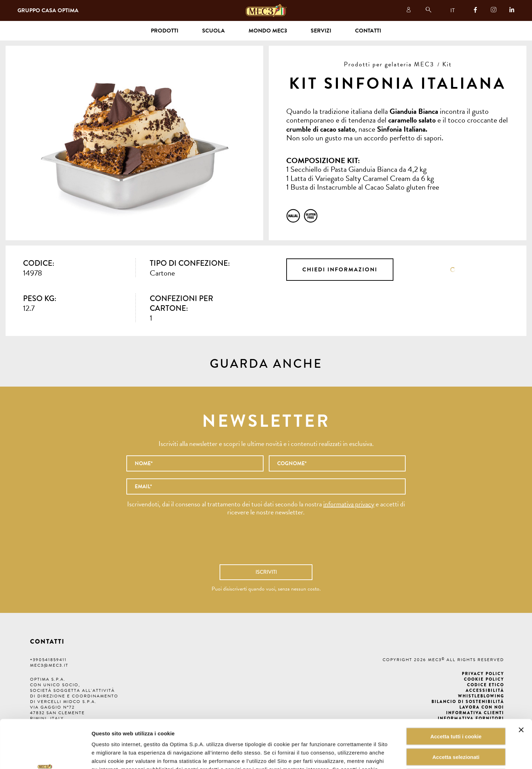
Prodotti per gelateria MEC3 (389, 64)
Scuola (213, 31)
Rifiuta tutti (456, 732)
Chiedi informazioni (340, 270)
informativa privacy (349, 504)
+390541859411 (48, 660)
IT (453, 10)
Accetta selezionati (456, 712)
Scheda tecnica (453, 270)
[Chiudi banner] (521, 684)
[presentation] (266, 544)
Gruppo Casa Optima (48, 10)
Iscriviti (266, 572)
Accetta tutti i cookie (456, 691)
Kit (447, 64)
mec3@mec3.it (49, 665)
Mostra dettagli (354, 755)
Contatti (368, 31)
